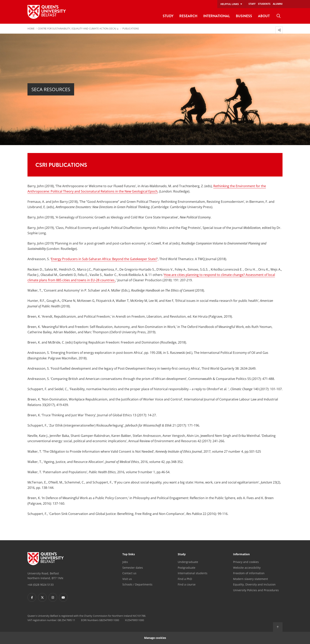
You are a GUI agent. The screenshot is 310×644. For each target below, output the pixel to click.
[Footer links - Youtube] (63, 597)
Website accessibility (247, 568)
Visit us (127, 579)
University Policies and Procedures (256, 590)
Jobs (125, 562)
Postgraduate (187, 568)
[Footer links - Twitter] (42, 597)
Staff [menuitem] (252, 4)
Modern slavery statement (250, 579)
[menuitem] (279, 16)
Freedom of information (249, 573)
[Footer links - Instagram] (53, 597)
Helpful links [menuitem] (230, 4)
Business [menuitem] (244, 16)
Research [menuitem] (188, 16)
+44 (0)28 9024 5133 (41, 585)
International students (193, 573)
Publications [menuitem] (131, 29)
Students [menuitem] (264, 4)
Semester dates (133, 568)
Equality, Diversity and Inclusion (254, 584)
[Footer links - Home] (46, 559)
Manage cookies (155, 638)
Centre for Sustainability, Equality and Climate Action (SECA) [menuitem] (77, 29)
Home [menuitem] (31, 29)
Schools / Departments (137, 584)
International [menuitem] (217, 16)
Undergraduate (188, 562)
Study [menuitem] (168, 16)
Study (182, 554)
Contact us (129, 573)
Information (241, 554)
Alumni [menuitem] (278, 4)
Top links (129, 554)
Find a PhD (185, 579)
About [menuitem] (264, 16)
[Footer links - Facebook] (32, 597)
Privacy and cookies (246, 562)
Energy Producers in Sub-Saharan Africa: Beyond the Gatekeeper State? (104, 259)
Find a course (187, 584)
